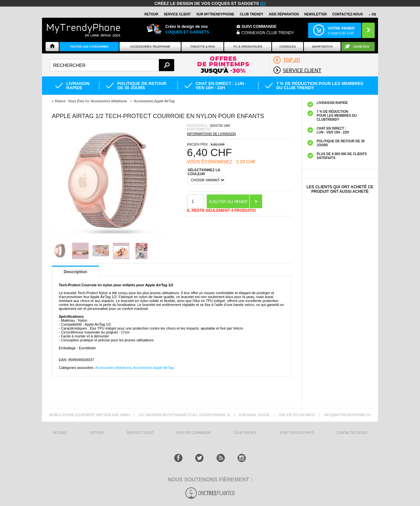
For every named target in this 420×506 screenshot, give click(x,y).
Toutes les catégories (89, 47)
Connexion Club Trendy (268, 33)
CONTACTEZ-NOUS (348, 14)
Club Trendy (252, 14)
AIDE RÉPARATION (284, 14)
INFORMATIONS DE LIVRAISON (211, 134)
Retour (60, 101)
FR (374, 15)
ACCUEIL (60, 433)
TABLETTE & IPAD (202, 47)
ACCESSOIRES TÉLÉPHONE (150, 47)
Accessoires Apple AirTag (154, 368)
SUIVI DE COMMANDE (194, 433)
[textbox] (112, 65)
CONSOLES (288, 47)
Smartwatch (322, 47)
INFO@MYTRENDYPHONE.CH (347, 415)
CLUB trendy (245, 433)
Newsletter (315, 14)
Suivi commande (259, 27)
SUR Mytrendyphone (215, 14)
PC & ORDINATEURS (248, 47)
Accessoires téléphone (113, 368)
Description (75, 272)
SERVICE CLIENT (177, 14)
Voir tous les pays (297, 433)
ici (263, 3)
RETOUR (151, 14)
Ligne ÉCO (361, 47)
